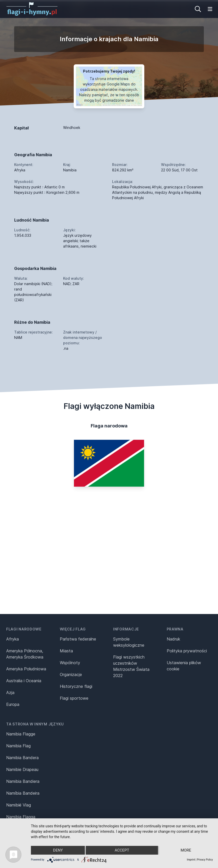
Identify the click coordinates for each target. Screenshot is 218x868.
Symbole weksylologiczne (129, 642)
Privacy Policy (205, 860)
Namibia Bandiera (23, 781)
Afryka (12, 639)
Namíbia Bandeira (23, 793)
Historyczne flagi (76, 686)
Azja (10, 692)
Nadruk (173, 639)
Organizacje (71, 674)
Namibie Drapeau (22, 769)
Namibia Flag (18, 746)
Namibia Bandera (22, 758)
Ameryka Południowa (26, 669)
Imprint (191, 860)
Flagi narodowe (24, 629)
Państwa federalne (78, 639)
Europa (13, 704)
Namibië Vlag (19, 805)
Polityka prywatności (187, 651)
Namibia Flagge (21, 734)
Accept (122, 850)
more (186, 850)
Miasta (66, 651)
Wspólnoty (70, 663)
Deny (58, 850)
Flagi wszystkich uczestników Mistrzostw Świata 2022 (131, 666)
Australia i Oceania (24, 681)
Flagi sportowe (74, 698)
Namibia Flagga (21, 817)
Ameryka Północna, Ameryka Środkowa (25, 654)
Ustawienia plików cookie (184, 666)
